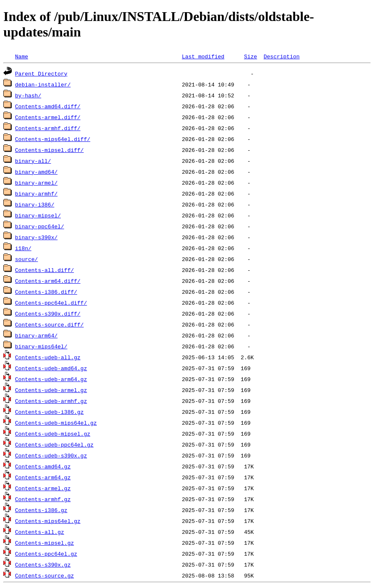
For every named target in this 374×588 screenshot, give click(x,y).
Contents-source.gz (44, 575)
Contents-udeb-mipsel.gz (53, 434)
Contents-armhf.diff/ (48, 128)
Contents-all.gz (40, 532)
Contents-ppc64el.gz (46, 554)
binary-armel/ (36, 183)
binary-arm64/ (36, 335)
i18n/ (23, 248)
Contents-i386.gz (41, 510)
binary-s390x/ (36, 237)
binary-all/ (33, 161)
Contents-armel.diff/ (48, 117)
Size (251, 56)
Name (22, 56)
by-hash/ (28, 95)
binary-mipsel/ (38, 215)
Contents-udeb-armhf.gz (51, 401)
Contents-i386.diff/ (46, 292)
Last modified (203, 56)
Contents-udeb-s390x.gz (51, 455)
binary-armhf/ (36, 193)
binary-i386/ (35, 204)
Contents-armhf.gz (43, 499)
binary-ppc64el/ (40, 226)
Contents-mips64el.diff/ (53, 139)
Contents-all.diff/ (44, 270)
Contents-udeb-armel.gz (51, 390)
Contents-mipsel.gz (44, 543)
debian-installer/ (43, 84)
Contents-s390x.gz (43, 564)
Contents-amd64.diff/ (48, 106)
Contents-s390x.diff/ (48, 314)
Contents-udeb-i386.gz (49, 412)
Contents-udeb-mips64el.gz (56, 423)
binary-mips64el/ (41, 346)
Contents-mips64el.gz (48, 521)
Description (282, 56)
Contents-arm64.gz (43, 477)
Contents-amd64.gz (43, 466)
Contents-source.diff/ (49, 324)
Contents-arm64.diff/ (48, 281)
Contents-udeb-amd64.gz (51, 368)
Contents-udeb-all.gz (48, 357)
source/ (27, 259)
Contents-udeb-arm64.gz (51, 379)
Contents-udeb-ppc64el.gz (54, 444)
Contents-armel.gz (43, 488)
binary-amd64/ (36, 172)
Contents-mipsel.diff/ (49, 150)
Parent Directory (41, 73)
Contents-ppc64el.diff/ (51, 303)
